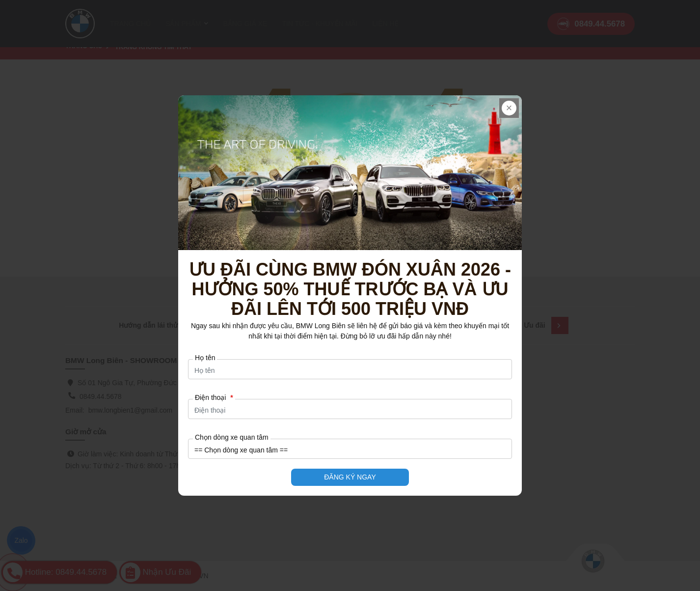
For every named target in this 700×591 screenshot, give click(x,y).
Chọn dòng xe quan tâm (232, 437)
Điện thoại (214, 397)
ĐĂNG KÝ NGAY (350, 477)
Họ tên (205, 358)
